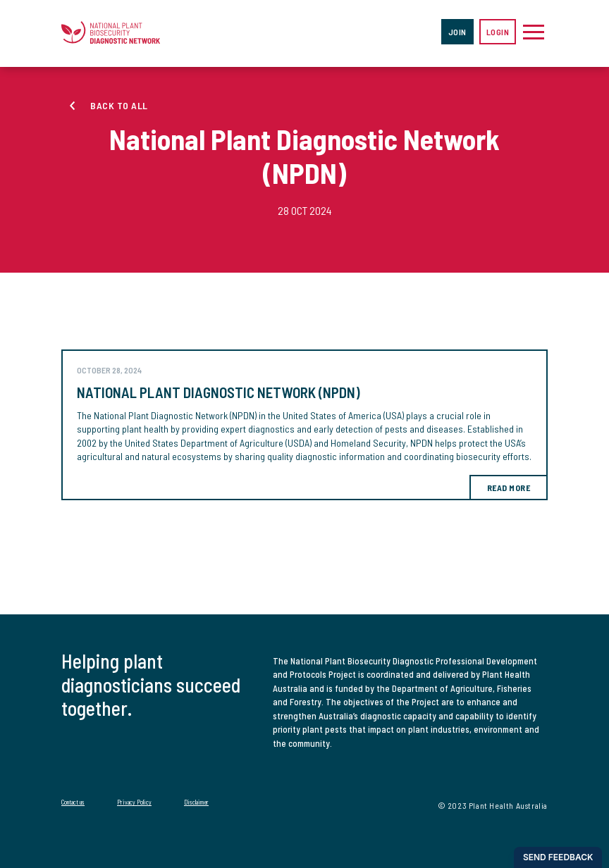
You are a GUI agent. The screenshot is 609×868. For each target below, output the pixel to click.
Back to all (119, 105)
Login (498, 32)
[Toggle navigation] (534, 32)
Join (457, 32)
